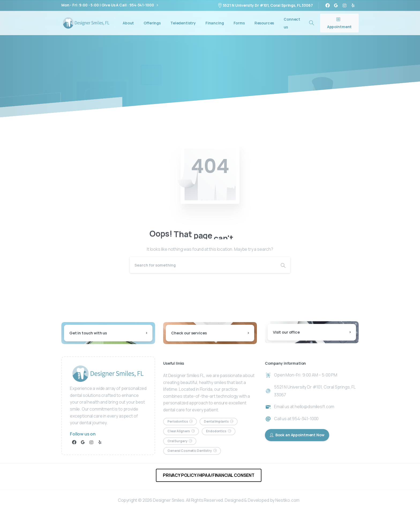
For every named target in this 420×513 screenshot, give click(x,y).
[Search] (203, 265)
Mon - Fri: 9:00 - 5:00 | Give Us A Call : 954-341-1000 (110, 5)
